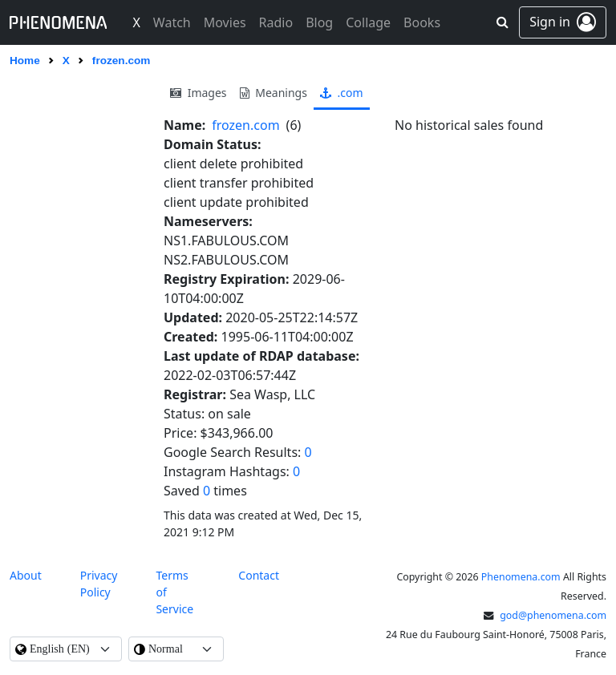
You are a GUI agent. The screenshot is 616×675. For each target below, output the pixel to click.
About (26, 575)
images (199, 93)
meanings (274, 93)
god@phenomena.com (553, 615)
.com (342, 93)
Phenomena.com (521, 577)
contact (259, 575)
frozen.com (245, 125)
